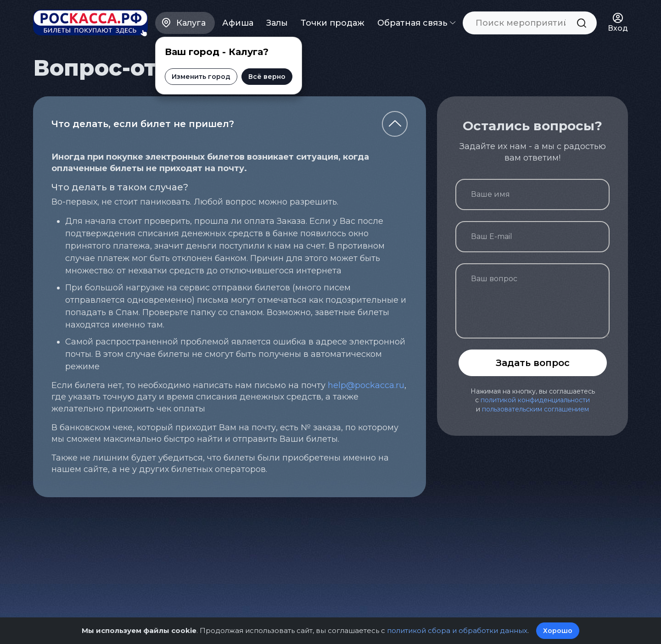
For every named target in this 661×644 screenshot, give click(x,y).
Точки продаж (333, 23)
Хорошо (558, 631)
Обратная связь (416, 23)
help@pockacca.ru (366, 385)
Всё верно (267, 77)
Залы (277, 23)
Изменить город (201, 77)
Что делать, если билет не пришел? (143, 124)
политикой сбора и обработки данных (457, 630)
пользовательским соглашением (535, 409)
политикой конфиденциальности (535, 400)
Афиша (238, 23)
